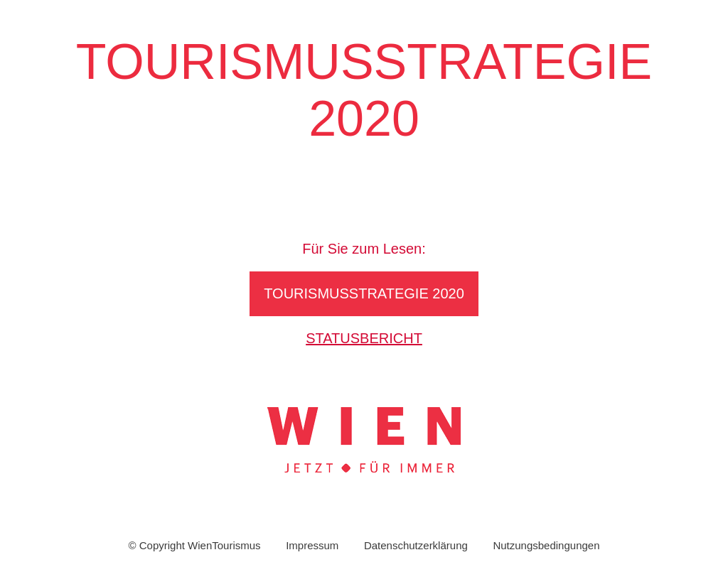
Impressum (312, 545)
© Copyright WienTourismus (194, 545)
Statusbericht (364, 338)
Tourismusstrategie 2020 (364, 293)
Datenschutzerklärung (416, 545)
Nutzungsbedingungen (546, 545)
